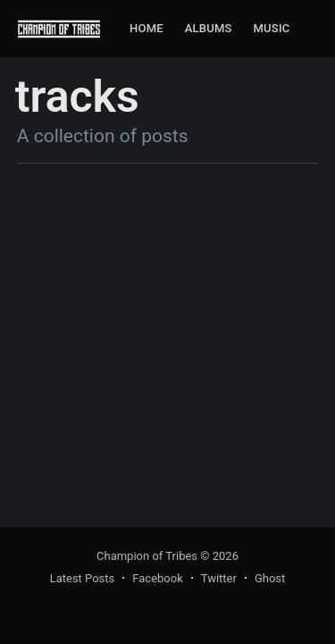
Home (147, 28)
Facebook (157, 578)
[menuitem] (147, 29)
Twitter (219, 578)
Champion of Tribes (147, 556)
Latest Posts (83, 578)
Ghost (270, 578)
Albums (209, 28)
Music (272, 28)
